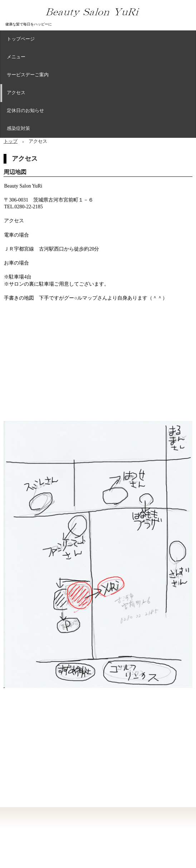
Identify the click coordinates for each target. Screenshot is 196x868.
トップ (11, 141)
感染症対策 (18, 129)
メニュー (16, 57)
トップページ (21, 39)
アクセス (16, 93)
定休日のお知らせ (25, 111)
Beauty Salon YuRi (102, 21)
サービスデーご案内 (28, 75)
